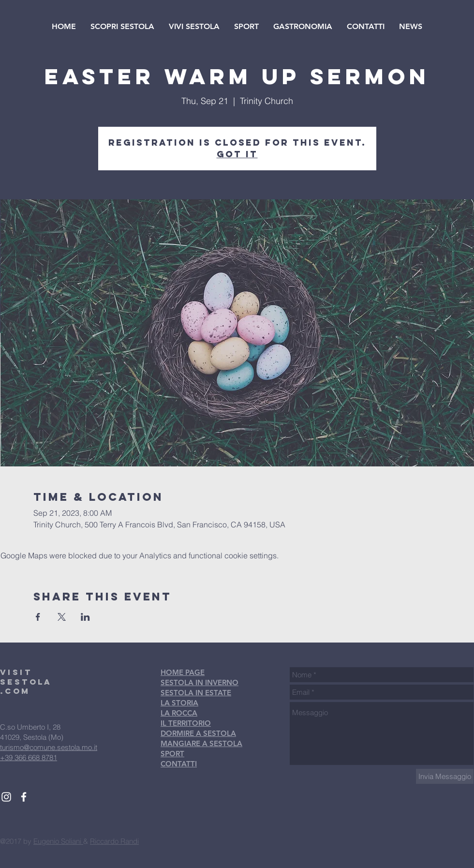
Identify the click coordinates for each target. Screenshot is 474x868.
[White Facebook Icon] (24, 797)
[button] (122, 27)
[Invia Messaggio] (445, 776)
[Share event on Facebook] (38, 617)
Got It (237, 154)
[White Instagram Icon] (6, 797)
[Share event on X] (62, 617)
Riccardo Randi (114, 841)
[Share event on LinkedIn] (85, 617)
